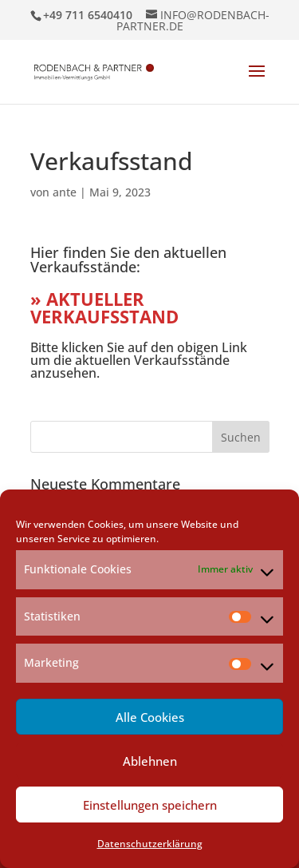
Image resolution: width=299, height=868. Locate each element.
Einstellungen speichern (150, 805)
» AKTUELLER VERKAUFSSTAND (104, 307)
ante (65, 192)
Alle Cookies (150, 717)
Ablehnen (150, 761)
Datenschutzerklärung (150, 844)
